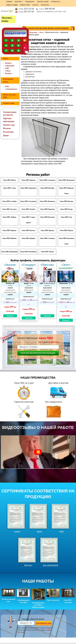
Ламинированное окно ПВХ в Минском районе (38, 598)
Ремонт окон (9, 103)
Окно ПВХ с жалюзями (68, 596)
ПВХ (7, 86)
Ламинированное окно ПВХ (23, 596)
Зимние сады (9, 125)
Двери (6, 135)
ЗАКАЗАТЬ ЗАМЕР (43, 2)
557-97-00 (26, 12)
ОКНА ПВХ (19, 2)
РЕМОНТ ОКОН (25, 5)
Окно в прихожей (53, 595)
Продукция (33, 32)
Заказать (10, 316)
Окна (41, 32)
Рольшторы (8, 132)
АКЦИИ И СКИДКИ (12, 5)
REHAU (8, 63)
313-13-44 (26, 9)
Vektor (8, 71)
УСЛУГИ (36, 5)
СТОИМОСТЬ (56, 2)
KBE (7, 68)
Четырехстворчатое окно (8, 595)
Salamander (10, 66)
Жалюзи (7, 128)
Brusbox (8, 73)
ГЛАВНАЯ (9, 2)
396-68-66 (47, 9)
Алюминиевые (11, 89)
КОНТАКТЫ (45, 5)
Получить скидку (7, 19)
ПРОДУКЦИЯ (30, 2)
